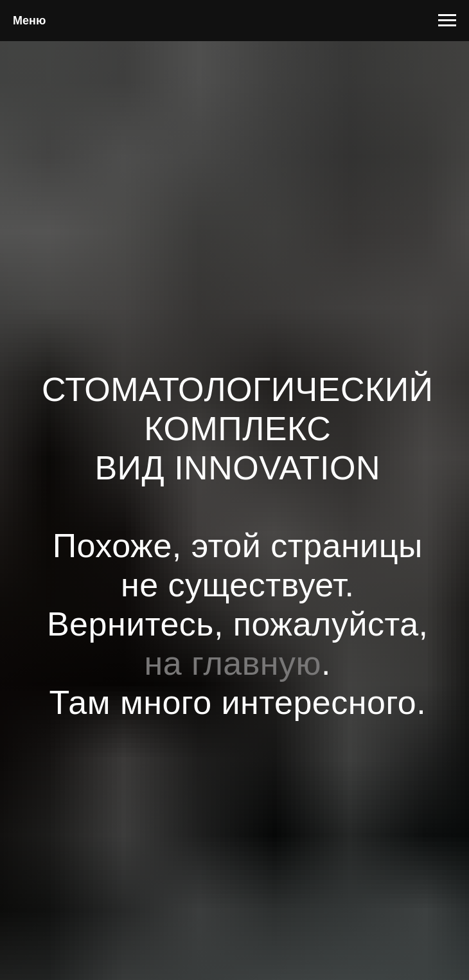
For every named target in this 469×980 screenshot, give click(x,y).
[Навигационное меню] (447, 21)
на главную (233, 663)
